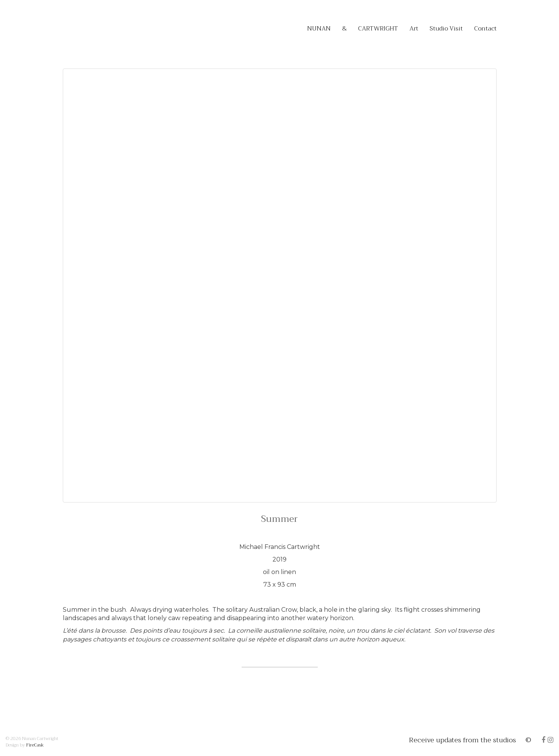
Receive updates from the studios (461, 740)
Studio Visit (446, 29)
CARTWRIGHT (378, 29)
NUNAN (319, 29)
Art (414, 29)
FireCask (35, 745)
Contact (485, 29)
